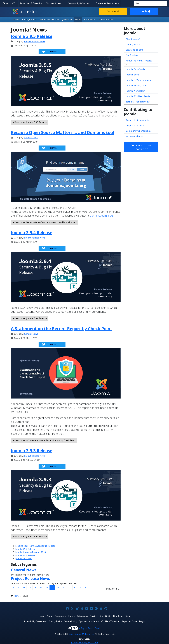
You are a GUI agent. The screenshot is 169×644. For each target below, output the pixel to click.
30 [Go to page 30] (64, 588)
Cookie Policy (71, 621)
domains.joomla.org (102, 216)
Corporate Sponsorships (138, 120)
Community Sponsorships (139, 131)
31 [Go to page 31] (70, 588)
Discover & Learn (54, 3)
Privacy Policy (55, 621)
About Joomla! (29, 19)
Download (113, 11)
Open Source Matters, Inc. (82, 634)
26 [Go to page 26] (41, 588)
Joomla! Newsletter (135, 91)
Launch (144, 11)
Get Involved (132, 55)
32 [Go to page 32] (75, 588)
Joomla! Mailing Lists (136, 85)
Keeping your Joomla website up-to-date (35, 546)
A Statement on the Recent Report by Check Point (61, 329)
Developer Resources (107, 3)
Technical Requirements (138, 102)
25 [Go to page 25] (35, 588)
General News (31, 138)
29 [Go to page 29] (58, 588)
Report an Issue (129, 621)
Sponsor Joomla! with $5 (91, 621)
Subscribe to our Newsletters (141, 147)
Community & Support (79, 3)
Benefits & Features (49, 19)
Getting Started (134, 44)
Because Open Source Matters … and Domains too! (62, 132)
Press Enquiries (106, 19)
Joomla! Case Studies (136, 69)
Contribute (90, 19)
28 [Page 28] (52, 588)
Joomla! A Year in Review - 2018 (30, 552)
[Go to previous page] (19, 588)
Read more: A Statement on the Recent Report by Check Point (44, 440)
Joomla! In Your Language (139, 80)
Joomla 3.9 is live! (24, 559)
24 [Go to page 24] (29, 588)
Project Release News (35, 41)
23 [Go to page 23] (24, 588)
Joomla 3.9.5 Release (32, 36)
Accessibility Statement (35, 621)
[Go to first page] (14, 588)
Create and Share (134, 50)
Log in (142, 621)
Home (16, 19)
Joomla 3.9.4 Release (32, 232)
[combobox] (151, 3)
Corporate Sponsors (136, 125)
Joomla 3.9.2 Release (25, 549)
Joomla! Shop (132, 75)
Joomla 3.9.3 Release (32, 451)
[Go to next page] (80, 588)
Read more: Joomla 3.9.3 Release (30, 536)
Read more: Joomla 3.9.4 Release (30, 318)
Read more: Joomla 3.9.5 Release (30, 122)
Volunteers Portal (135, 136)
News (78, 19)
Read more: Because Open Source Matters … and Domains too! (45, 222)
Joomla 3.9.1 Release (25, 555)
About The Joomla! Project (139, 61)
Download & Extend (30, 3)
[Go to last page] (85, 588)
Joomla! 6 (67, 19)
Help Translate (112, 621)
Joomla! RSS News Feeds (138, 96)
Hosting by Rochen (84, 642)
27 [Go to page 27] (47, 588)
